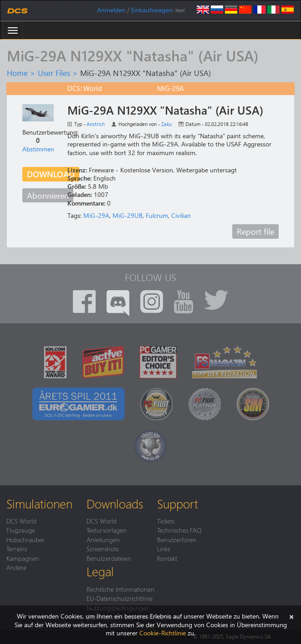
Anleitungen (103, 539)
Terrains (17, 548)
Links (163, 548)
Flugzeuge (21, 530)
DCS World (21, 521)
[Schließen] (291, 616)
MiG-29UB (128, 215)
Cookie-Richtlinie (163, 633)
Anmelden (111, 10)
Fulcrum (157, 215)
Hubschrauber (26, 539)
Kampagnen (23, 558)
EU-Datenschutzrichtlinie (120, 598)
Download (51, 174)
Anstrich (96, 124)
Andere (16, 567)
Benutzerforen (177, 539)
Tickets (166, 521)
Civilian (181, 215)
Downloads (115, 503)
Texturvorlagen (107, 530)
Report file (255, 231)
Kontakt (167, 558)
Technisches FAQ (179, 530)
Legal (100, 571)
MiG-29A (96, 215)
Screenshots (102, 548)
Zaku (166, 124)
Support (178, 503)
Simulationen (39, 503)
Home (17, 73)
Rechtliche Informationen (120, 589)
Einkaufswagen (152, 10)
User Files (54, 73)
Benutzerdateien (109, 558)
